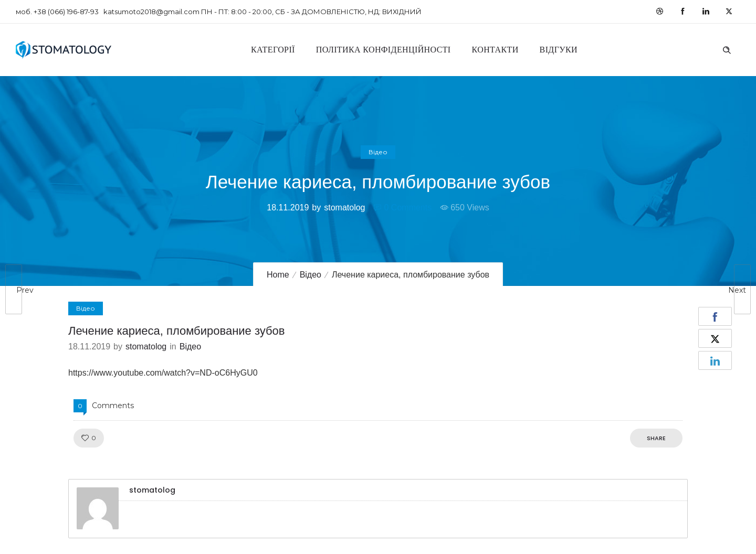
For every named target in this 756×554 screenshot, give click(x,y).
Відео (311, 275)
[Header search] (727, 49)
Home (278, 275)
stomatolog (344, 207)
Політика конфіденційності (384, 50)
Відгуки (559, 50)
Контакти (495, 50)
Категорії (273, 50)
